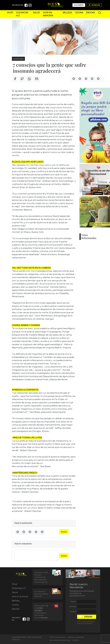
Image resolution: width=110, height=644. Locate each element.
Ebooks (90, 13)
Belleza (67, 13)
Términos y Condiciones (76, 637)
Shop (10, 13)
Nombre (73, 607)
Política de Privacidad (57, 637)
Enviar (64, 532)
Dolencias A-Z (19, 588)
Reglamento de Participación (60, 640)
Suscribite (79, 5)
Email (73, 602)
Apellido (73, 612)
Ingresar (94, 5)
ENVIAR (88, 617)
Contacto (76, 640)
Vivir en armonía (20, 596)
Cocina (79, 13)
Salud (36, 13)
